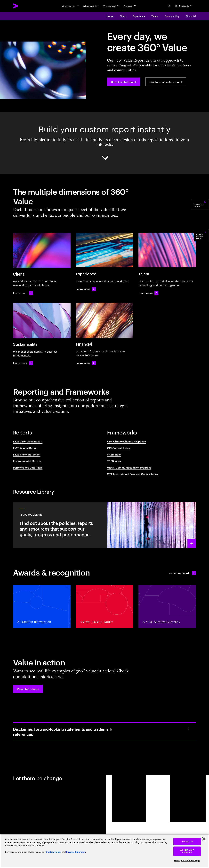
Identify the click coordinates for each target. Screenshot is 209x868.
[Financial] (191, 16)
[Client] (123, 16)
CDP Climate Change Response (126, 441)
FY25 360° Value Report (28, 441)
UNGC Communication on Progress (129, 467)
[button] (28, 689)
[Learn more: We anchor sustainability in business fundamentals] (23, 363)
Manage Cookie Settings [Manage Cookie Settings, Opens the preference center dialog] (187, 861)
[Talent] (155, 16)
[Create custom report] (201, 247)
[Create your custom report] (166, 82)
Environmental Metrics (27, 461)
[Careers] (130, 6)
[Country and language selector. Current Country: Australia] (184, 6)
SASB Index (114, 454)
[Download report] (200, 215)
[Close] (204, 839)
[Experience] (139, 16)
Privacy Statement (76, 852)
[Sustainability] (172, 16)
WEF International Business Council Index (133, 474)
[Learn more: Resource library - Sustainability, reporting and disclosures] (104, 525)
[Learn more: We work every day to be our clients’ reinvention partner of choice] (23, 293)
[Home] (110, 16)
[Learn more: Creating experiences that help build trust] (86, 289)
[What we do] (70, 6)
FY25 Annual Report (25, 448)
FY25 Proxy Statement (27, 454)
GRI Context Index (119, 448)
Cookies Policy (54, 852)
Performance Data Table (28, 467)
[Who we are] (111, 6)
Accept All (187, 842)
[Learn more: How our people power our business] (148, 293)
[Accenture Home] (23, 6)
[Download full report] (124, 82)
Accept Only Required (187, 851)
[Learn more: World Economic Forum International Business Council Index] (86, 363)
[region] (104, 851)
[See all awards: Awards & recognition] (182, 573)
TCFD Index (114, 461)
